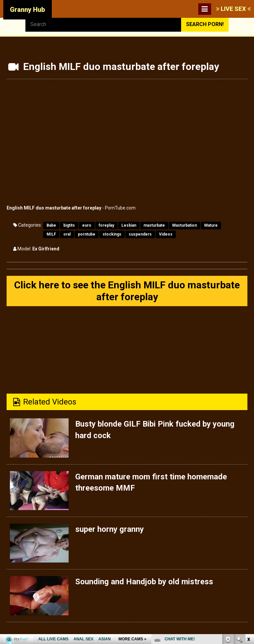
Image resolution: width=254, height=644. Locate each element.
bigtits (69, 225)
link (248, 541)
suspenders (140, 234)
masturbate (154, 225)
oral (67, 234)
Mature (211, 225)
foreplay (106, 225)
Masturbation (185, 225)
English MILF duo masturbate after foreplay (54, 208)
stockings (112, 234)
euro (87, 225)
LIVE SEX (233, 9)
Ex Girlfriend (46, 249)
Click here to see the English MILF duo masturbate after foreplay (127, 291)
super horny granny (110, 529)
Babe (51, 225)
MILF (51, 234)
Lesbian (129, 225)
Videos (166, 234)
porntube (87, 234)
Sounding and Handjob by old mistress (144, 582)
